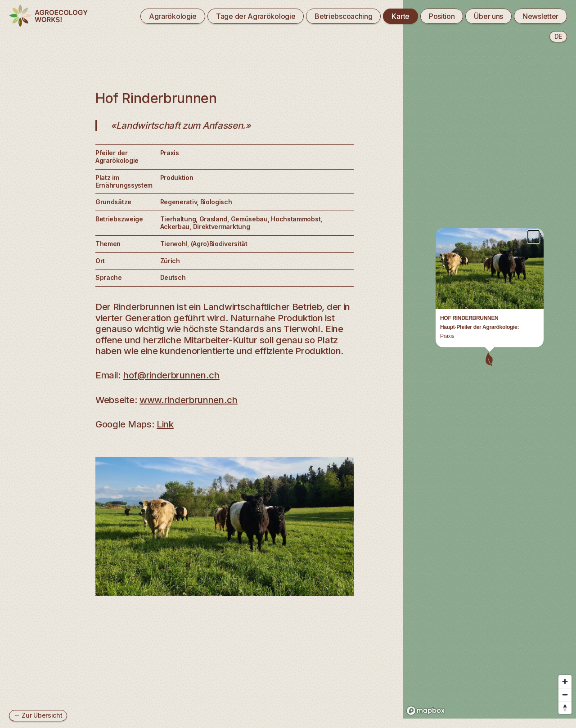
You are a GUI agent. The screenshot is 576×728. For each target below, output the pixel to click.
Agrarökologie (173, 16)
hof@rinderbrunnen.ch (171, 375)
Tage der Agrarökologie (256, 16)
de (558, 36)
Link (165, 424)
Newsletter (540, 16)
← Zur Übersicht (38, 715)
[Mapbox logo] (426, 690)
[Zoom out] (565, 673)
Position (442, 16)
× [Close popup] (533, 39)
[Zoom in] (565, 660)
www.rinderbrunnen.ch (189, 400)
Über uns (488, 16)
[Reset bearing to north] (565, 686)
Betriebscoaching (343, 16)
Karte (400, 16)
